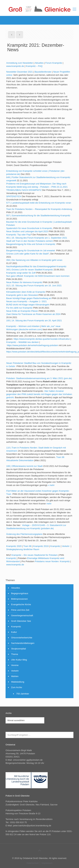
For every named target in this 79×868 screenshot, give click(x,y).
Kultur (14, 632)
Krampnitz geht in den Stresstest (22, 295)
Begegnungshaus (20, 593)
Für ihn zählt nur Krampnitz (19, 308)
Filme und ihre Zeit (20, 610)
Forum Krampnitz (54, 63)
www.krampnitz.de (15, 66)
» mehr (51, 485)
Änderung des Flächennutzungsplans (24, 534)
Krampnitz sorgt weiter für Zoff (21, 273)
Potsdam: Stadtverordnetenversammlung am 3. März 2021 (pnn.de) (39, 378)
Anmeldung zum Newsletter (20, 63)
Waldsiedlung (18, 682)
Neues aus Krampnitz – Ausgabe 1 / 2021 (26, 301)
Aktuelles (39, 63)
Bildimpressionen (19, 599)
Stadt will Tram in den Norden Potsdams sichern (30, 241)
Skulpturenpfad (18, 649)
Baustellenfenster (43, 72)
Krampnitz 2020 (14, 546)
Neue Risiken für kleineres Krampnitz (24, 282)
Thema (14, 654)
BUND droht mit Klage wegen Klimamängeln (28, 305)
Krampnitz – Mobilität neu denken (22, 342)
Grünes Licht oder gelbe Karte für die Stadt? (28, 254)
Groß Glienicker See (21, 621)
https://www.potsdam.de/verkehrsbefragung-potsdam (33, 345)
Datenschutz (33, 863)
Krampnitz (55, 546)
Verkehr (66, 546)
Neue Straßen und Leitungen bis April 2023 (27, 231)
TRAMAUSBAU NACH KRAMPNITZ (24, 190)
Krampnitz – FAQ (34, 66)
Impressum (47, 863)
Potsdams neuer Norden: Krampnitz (52, 561)
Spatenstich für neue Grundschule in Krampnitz (29, 228)
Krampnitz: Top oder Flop (18, 235)
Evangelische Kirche (21, 604)
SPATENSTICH (14, 196)
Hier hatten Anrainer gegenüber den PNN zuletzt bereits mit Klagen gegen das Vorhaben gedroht (39, 394)
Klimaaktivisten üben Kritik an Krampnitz (26, 292)
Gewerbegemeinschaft (22, 615)
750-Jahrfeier (23, 694)
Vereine (15, 665)
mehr (49, 504)
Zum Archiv (17, 687)
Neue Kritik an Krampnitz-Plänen (22, 311)
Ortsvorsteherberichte (22, 638)
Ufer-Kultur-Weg (19, 660)
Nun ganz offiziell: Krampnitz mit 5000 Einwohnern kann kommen (38, 276)
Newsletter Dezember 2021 (20, 72)
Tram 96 (27, 546)
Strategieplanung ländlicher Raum (23, 549)
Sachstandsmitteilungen (23, 643)
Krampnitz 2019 (41, 546)
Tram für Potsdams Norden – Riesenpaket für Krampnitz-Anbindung (39, 209)
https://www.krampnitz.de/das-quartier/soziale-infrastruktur (42, 339)
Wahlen (15, 676)
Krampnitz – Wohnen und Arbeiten (23, 326)
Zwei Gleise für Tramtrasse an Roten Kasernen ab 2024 (33, 314)
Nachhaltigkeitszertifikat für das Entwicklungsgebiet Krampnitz (36, 266)
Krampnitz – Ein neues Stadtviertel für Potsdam (34, 555)
